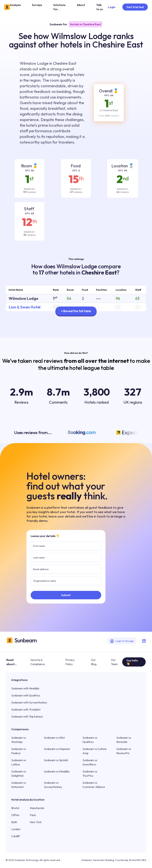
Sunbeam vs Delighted (19, 774)
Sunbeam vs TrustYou (90, 774)
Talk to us (99, 7)
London (16, 829)
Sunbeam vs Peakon (19, 751)
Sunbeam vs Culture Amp (95, 751)
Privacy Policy (70, 662)
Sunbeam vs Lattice (19, 762)
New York (36, 822)
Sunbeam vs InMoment (19, 785)
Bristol (15, 808)
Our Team (114, 662)
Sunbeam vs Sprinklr (56, 760)
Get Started (135, 7)
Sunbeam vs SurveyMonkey (53, 785)
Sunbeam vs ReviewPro (124, 751)
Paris (33, 815)
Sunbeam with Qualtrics (26, 695)
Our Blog (94, 662)
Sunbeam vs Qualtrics (90, 740)
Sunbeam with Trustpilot (26, 709)
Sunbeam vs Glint (54, 738)
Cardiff (16, 836)
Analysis (15, 5)
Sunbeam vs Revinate (124, 740)
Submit (66, 595)
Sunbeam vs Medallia (57, 771)
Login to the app (122, 641)
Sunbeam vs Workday (19, 740)
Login (112, 7)
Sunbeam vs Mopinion (57, 749)
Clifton (15, 815)
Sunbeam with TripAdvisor (27, 717)
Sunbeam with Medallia (25, 688)
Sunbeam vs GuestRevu (90, 762)
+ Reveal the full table (76, 311)
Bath (14, 822)
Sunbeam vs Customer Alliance (94, 785)
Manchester (37, 808)
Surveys (37, 5)
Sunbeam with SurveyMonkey (29, 702)
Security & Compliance (38, 662)
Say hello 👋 (132, 662)
